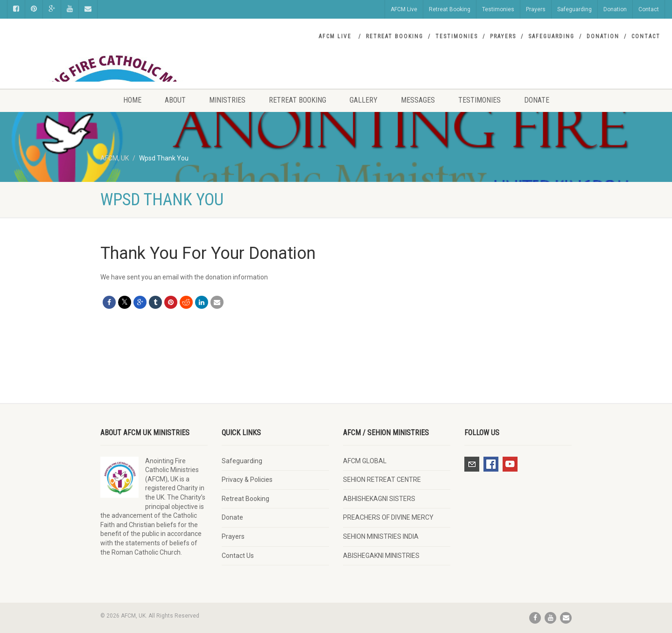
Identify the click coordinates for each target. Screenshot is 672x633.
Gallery (364, 100)
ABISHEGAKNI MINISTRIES (381, 556)
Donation (615, 9)
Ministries (227, 100)
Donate (537, 100)
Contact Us (238, 556)
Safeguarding (574, 9)
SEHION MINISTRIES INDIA (381, 536)
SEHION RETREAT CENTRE (382, 480)
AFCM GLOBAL (365, 461)
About (175, 100)
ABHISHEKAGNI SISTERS (379, 499)
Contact (649, 9)
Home (132, 100)
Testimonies (498, 9)
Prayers (536, 9)
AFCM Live (404, 9)
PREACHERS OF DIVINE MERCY (388, 517)
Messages (418, 100)
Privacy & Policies (247, 480)
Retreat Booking (450, 9)
